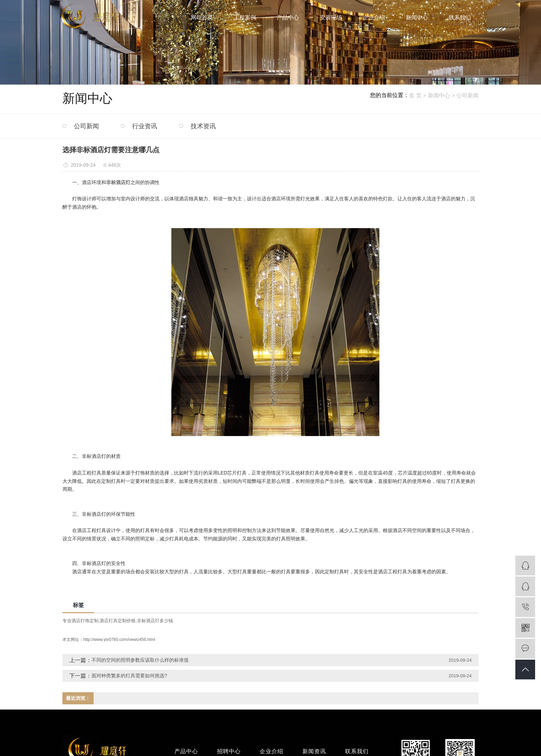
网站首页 (202, 18)
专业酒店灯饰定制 (80, 621)
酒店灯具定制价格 (118, 621)
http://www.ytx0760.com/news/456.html (119, 640)
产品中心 (288, 18)
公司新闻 (467, 95)
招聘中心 (229, 751)
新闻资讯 (314, 751)
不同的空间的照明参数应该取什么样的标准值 (140, 660)
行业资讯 (145, 126)
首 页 (415, 95)
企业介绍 (374, 18)
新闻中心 (417, 18)
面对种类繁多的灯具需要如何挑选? (129, 676)
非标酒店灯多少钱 (155, 621)
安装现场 (331, 18)
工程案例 (245, 18)
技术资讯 (203, 126)
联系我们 (460, 18)
